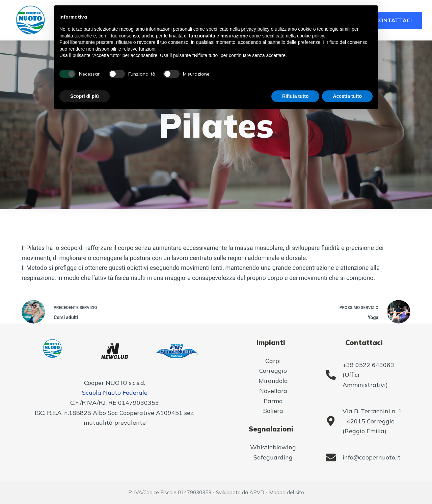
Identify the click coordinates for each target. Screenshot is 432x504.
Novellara (273, 391)
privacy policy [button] (255, 29)
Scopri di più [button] (85, 96)
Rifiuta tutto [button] (295, 96)
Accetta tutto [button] (347, 96)
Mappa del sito (287, 492)
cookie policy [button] (310, 36)
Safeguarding (273, 457)
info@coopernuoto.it (372, 457)
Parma (273, 401)
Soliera (273, 411)
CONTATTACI (394, 20)
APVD (257, 492)
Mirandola (273, 381)
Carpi (273, 361)
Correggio (273, 371)
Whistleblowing (273, 447)
